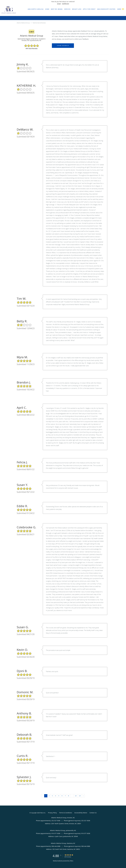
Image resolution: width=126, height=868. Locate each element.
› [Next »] (83, 796)
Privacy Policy (52, 813)
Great (59, 4)
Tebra (72, 861)
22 (76, 796)
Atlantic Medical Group (23, 23)
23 (80, 796)
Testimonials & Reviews (39, 23)
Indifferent (65, 4)
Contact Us (93, 813)
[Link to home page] (8, 11)
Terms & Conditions (66, 813)
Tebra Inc (43, 813)
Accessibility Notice (81, 813)
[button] (123, 9)
